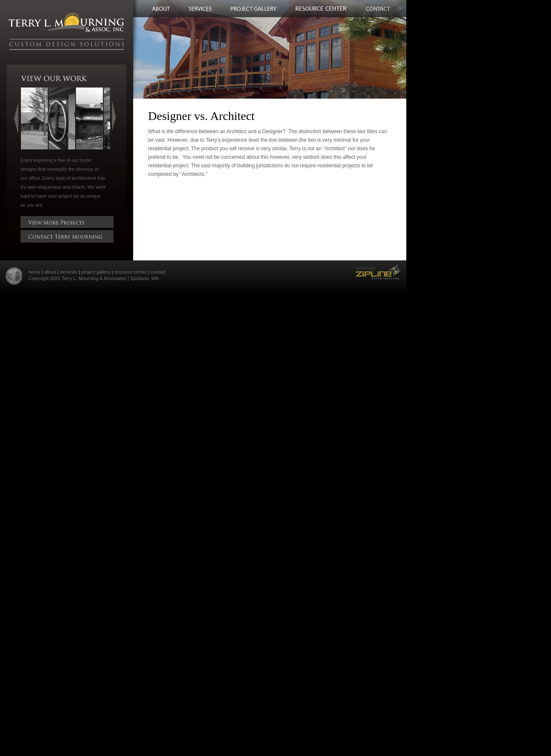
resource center (131, 272)
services (68, 272)
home (35, 272)
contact (158, 272)
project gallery (96, 272)
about (50, 272)
